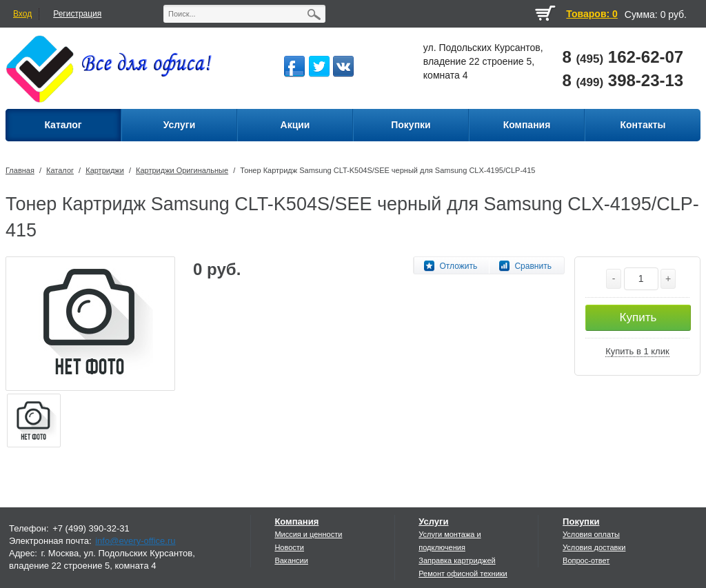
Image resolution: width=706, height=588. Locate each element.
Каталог (60, 170)
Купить (638, 317)
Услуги (433, 521)
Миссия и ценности (308, 534)
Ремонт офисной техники (463, 574)
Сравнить (533, 266)
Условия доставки (594, 547)
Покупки (581, 521)
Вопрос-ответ (586, 560)
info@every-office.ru (135, 541)
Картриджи (105, 170)
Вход (22, 14)
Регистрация (77, 14)
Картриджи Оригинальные (182, 170)
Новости (289, 547)
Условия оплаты (591, 534)
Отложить (458, 266)
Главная (20, 170)
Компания (296, 521)
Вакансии (291, 560)
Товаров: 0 (592, 14)
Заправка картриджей (457, 560)
